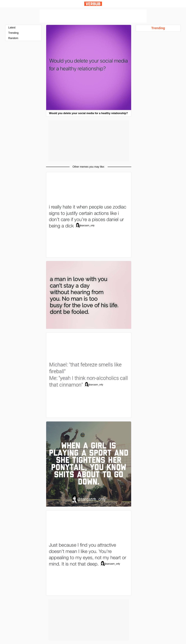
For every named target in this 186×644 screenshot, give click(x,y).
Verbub (93, 4)
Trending (13, 33)
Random (13, 38)
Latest (12, 28)
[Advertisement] (93, 16)
